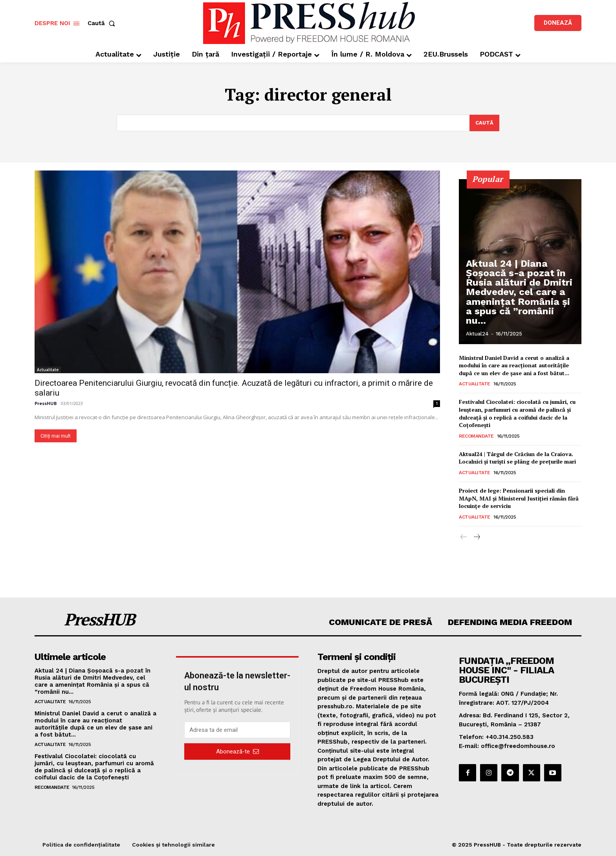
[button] (103, 23)
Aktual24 (477, 334)
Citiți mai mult (56, 436)
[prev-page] (464, 537)
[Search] (484, 123)
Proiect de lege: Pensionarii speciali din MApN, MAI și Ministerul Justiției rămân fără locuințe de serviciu (519, 498)
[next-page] (476, 537)
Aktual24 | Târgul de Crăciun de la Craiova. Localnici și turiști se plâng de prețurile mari (517, 458)
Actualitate (48, 370)
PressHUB (46, 403)
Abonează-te (237, 752)
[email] (237, 730)
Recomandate (476, 436)
